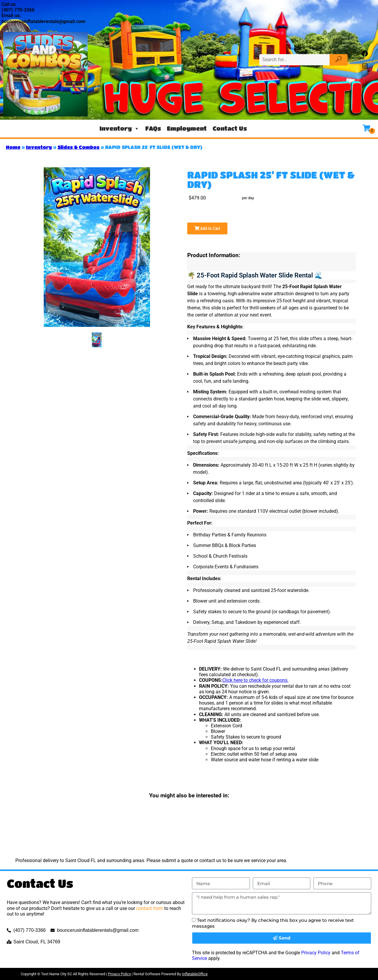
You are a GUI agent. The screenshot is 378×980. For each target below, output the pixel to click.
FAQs (153, 128)
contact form (150, 908)
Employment (187, 128)
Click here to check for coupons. (255, 680)
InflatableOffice (195, 974)
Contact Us (230, 128)
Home (13, 147)
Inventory (119, 129)
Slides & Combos (79, 147)
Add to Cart (207, 228)
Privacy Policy (316, 953)
